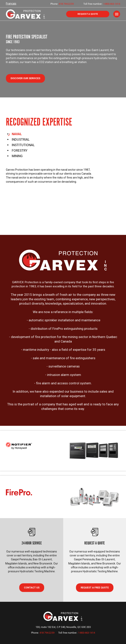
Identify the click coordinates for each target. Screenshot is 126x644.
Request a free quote (95, 588)
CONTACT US (32, 588)
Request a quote (88, 14)
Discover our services (25, 78)
